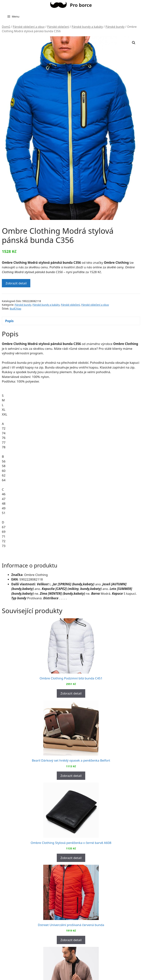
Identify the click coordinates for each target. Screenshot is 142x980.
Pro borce (81, 5)
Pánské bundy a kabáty (87, 27)
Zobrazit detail (16, 283)
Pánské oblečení (58, 27)
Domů (6, 27)
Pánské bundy (115, 27)
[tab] (71, 321)
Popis (9, 321)
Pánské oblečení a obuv (29, 27)
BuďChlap (16, 309)
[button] (134, 43)
